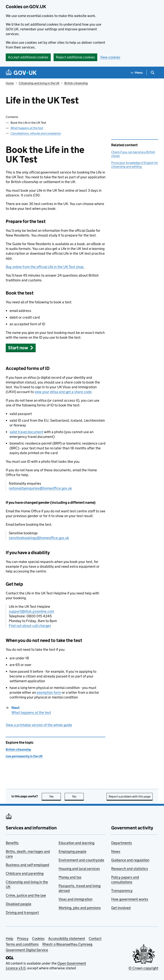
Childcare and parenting (25, 873)
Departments (122, 843)
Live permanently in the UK (24, 756)
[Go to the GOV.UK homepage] (21, 73)
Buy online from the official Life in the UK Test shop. (45, 267)
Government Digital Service (27, 950)
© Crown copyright (143, 968)
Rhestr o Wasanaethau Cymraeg (67, 944)
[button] (21, 348)
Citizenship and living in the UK (39, 83)
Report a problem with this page (130, 796)
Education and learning (76, 843)
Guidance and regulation (130, 860)
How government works (130, 899)
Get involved (121, 908)
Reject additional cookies (75, 57)
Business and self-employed (27, 865)
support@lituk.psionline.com (31, 611)
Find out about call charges (30, 626)
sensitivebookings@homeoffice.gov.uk (39, 538)
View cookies (110, 57)
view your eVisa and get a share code (63, 392)
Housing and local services (79, 869)
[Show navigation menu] (137, 73)
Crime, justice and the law (26, 895)
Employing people (72, 851)
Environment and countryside (81, 860)
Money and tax (70, 877)
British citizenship (76, 83)
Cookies (38, 938)
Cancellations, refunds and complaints (36, 133)
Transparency (122, 891)
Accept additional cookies (28, 57)
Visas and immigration (76, 899)
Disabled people (18, 904)
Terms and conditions (22, 944)
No (78, 796)
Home (10, 83)
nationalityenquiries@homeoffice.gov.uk (40, 488)
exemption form (49, 692)
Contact (95, 938)
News (116, 851)
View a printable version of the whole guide (39, 725)
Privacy (23, 938)
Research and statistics (130, 869)
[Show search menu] (152, 73)
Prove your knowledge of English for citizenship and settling (135, 165)
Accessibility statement (67, 938)
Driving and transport (22, 913)
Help (10, 938)
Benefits (12, 843)
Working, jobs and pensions (80, 908)
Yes (55, 796)
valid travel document (26, 432)
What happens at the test (27, 128)
